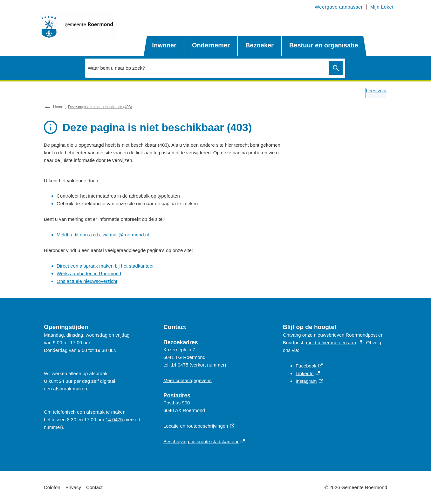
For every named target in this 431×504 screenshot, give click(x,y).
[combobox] (206, 68)
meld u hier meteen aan (334, 343)
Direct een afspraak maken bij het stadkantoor (105, 266)
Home (58, 107)
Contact (94, 487)
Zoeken (335, 68)
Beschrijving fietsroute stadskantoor (204, 441)
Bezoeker (260, 45)
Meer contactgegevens (188, 380)
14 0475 (114, 420)
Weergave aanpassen (339, 7)
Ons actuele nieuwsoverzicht (87, 281)
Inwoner (164, 45)
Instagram (309, 381)
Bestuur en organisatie (324, 45)
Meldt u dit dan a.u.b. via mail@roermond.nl (103, 235)
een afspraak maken (65, 389)
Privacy (73, 487)
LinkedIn (308, 373)
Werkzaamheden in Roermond (89, 273)
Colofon (52, 487)
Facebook (309, 366)
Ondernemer (211, 45)
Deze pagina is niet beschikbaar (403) (100, 107)
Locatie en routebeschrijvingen (199, 426)
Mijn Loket (382, 7)
